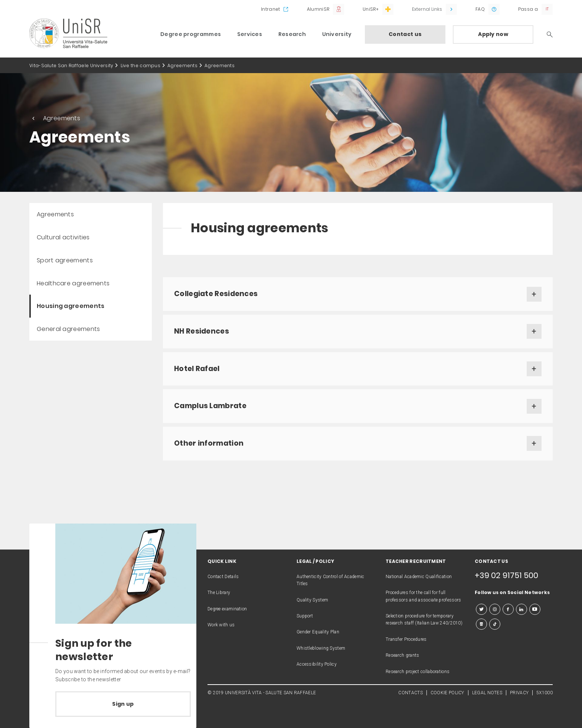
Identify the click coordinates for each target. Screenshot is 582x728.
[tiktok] (495, 624)
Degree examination (227, 609)
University (337, 34)
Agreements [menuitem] (55, 214)
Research (292, 34)
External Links (427, 9)
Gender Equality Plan (318, 632)
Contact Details (223, 577)
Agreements (182, 65)
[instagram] (495, 609)
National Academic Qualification (419, 577)
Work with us (221, 625)
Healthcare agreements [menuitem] (73, 283)
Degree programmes (191, 34)
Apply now (493, 34)
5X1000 (545, 693)
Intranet (270, 9)
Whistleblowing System (321, 648)
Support (305, 616)
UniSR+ (371, 9)
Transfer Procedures (406, 639)
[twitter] (481, 609)
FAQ (480, 9)
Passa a (528, 9)
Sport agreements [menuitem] (65, 260)
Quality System (312, 600)
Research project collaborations (418, 672)
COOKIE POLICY (447, 693)
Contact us (405, 34)
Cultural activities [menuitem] (63, 237)
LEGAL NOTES (487, 693)
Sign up (123, 704)
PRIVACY (519, 693)
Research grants (403, 655)
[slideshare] (481, 624)
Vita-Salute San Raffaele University (71, 65)
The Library (219, 593)
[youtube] (535, 609)
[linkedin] (521, 609)
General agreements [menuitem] (68, 329)
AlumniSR (318, 9)
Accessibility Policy (317, 664)
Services (250, 34)
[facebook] (508, 609)
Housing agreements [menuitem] (71, 306)
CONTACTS (410, 693)
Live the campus (141, 65)
